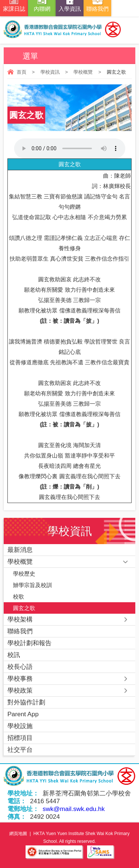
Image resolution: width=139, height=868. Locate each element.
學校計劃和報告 (29, 643)
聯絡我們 (20, 631)
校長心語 (20, 667)
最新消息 (20, 550)
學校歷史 (24, 574)
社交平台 (20, 750)
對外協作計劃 (26, 702)
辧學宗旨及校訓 (32, 585)
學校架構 (20, 619)
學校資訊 (50, 72)
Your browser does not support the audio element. (70, 148)
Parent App (23, 714)
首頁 (21, 72)
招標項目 (20, 738)
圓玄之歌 (24, 608)
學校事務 (20, 679)
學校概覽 (83, 72)
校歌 (19, 596)
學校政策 (20, 691)
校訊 (14, 655)
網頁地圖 (18, 834)
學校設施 (20, 726)
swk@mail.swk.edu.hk (74, 809)
